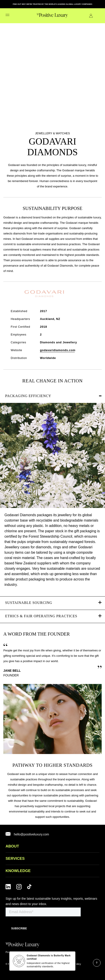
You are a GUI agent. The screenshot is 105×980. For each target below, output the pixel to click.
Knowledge (18, 871)
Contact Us (98, 16)
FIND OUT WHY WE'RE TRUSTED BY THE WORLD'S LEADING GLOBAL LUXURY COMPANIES (52, 4)
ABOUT (12, 846)
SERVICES (15, 859)
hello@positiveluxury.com (31, 834)
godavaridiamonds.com (58, 350)
